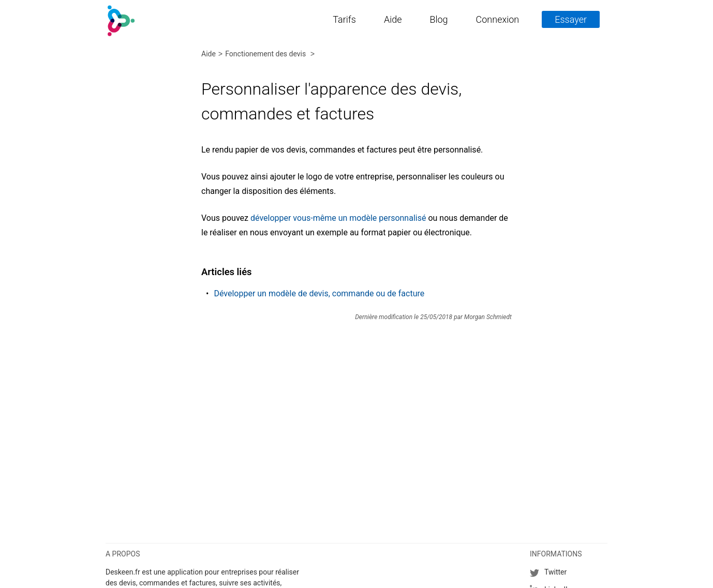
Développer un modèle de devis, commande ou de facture (319, 293)
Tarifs (344, 19)
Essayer (571, 19)
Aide (393, 19)
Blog (439, 19)
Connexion (498, 19)
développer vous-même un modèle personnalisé (338, 218)
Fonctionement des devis (266, 54)
